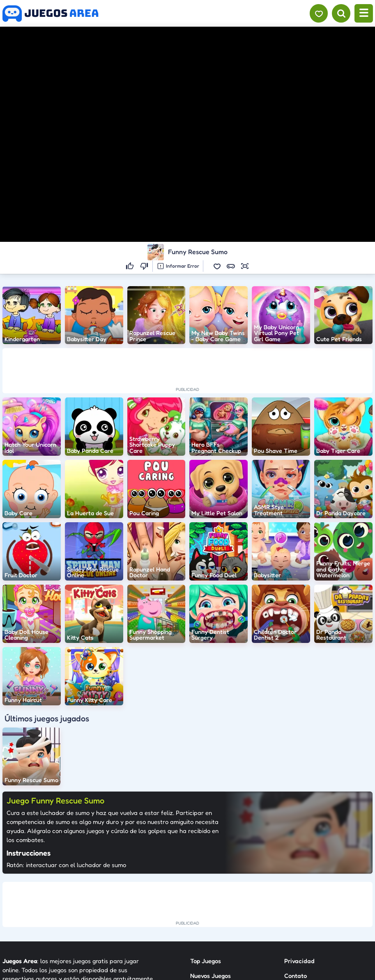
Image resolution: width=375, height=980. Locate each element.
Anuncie (296, 923)
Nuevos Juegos (211, 893)
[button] (217, 266)
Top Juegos (206, 878)
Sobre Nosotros (211, 923)
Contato (296, 893)
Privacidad (299, 878)
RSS (289, 908)
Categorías (205, 908)
